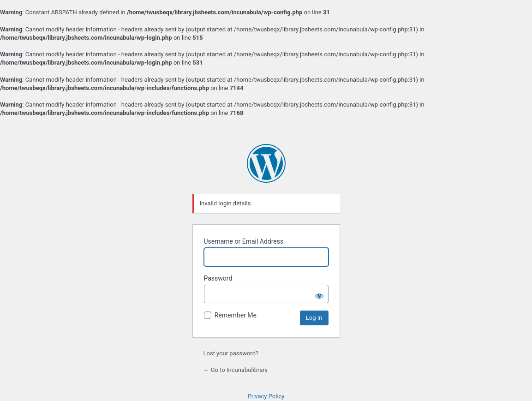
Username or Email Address (244, 241)
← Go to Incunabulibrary (236, 370)
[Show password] (319, 294)
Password (218, 278)
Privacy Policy (266, 396)
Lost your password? (231, 353)
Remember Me (236, 315)
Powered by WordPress (266, 163)
